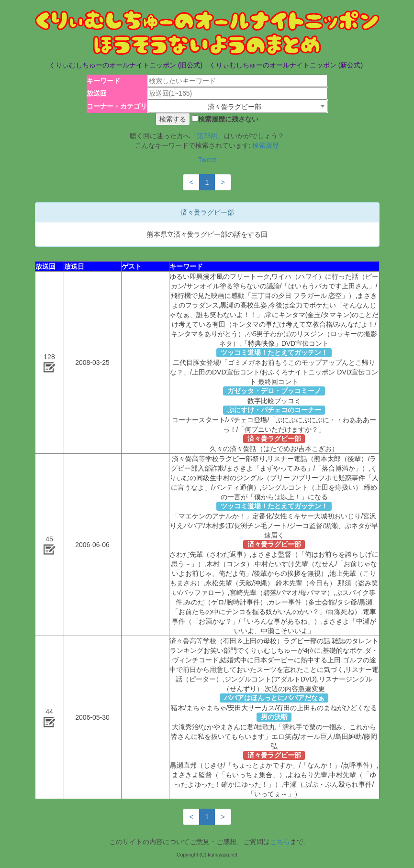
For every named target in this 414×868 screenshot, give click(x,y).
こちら (280, 842)
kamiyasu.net (223, 855)
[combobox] (237, 106)
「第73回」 (207, 136)
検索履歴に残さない (228, 119)
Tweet (207, 160)
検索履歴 (266, 145)
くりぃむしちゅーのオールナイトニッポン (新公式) (286, 65)
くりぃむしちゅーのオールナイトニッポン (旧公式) (126, 65)
